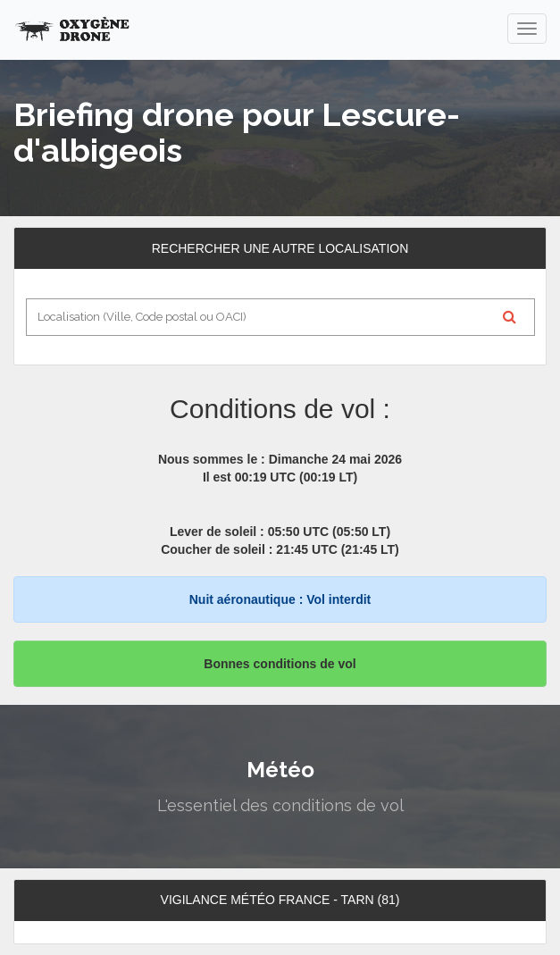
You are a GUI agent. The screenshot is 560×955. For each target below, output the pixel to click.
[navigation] (527, 29)
